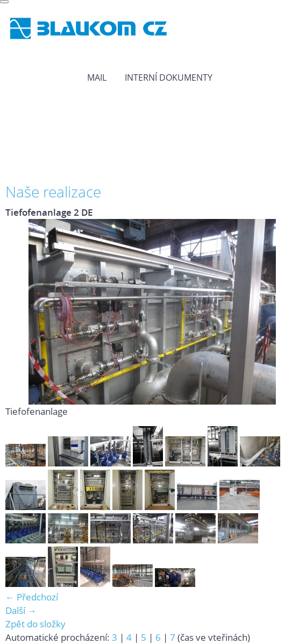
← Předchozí (32, 597)
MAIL (97, 77)
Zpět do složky (35, 624)
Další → (21, 610)
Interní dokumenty (169, 77)
